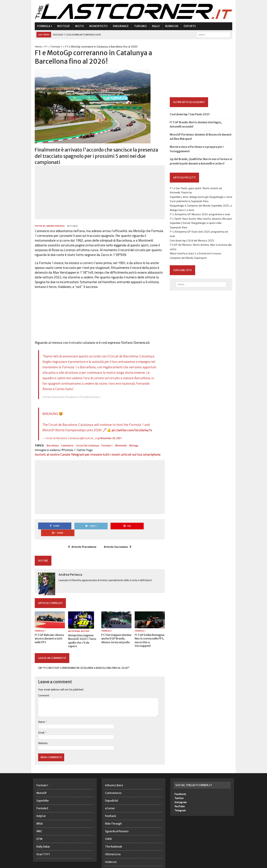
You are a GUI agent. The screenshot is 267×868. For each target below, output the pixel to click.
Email (40, 719)
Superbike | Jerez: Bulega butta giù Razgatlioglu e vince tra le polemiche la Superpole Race (202, 199)
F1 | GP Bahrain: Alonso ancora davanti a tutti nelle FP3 (48, 626)
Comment (42, 682)
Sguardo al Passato (117, 818)
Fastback (111, 803)
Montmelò (119, 440)
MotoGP (62, 26)
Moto (78, 26)
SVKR (108, 826)
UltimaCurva (113, 841)
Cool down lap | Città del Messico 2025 (192, 241)
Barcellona (51, 440)
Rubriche (170, 26)
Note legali (227, 865)
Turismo (139, 26)
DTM (39, 826)
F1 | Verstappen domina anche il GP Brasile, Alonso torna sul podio (116, 626)
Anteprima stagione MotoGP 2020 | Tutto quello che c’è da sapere (82, 626)
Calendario (66, 440)
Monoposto (97, 26)
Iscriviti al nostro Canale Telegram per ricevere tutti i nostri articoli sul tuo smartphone (96, 449)
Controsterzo (113, 780)
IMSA (40, 811)
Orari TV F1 (43, 841)
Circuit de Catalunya (86, 440)
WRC (39, 818)
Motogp (132, 440)
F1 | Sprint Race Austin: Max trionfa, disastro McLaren (201, 219)
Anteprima (73, 618)
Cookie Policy (210, 865)
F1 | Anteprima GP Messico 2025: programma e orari (200, 215)
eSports (188, 26)
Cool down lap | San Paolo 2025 (190, 115)
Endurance (119, 26)
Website (41, 730)
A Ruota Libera (114, 772)
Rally (154, 26)
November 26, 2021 (109, 432)
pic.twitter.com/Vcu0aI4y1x (130, 424)
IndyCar (41, 803)
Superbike (43, 788)
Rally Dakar (43, 834)
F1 (44, 47)
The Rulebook (113, 834)
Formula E (42, 795)
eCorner (110, 795)
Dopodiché (112, 788)
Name (40, 709)
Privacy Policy (191, 865)
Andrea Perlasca (54, 220)
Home (37, 47)
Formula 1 (43, 26)
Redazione (173, 865)
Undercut (111, 849)
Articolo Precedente (82, 534)
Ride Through (113, 811)
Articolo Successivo (117, 534)
